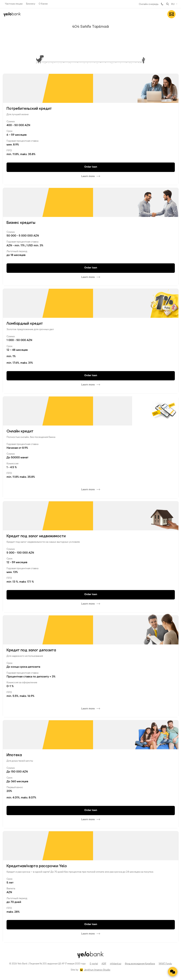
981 (162, 4)
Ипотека (14, 755)
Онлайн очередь (149, 4)
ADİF (104, 964)
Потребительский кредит (29, 109)
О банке (43, 4)
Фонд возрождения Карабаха (140, 964)
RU (173, 4)
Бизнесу (31, 4)
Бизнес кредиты (21, 223)
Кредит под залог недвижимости (36, 536)
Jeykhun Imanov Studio (97, 970)
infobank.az (116, 964)
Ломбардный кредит (25, 324)
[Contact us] (173, 972)
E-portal (94, 964)
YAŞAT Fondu (165, 964)
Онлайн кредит (20, 431)
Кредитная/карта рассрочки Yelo (37, 866)
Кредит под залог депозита (31, 650)
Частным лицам (14, 4)
